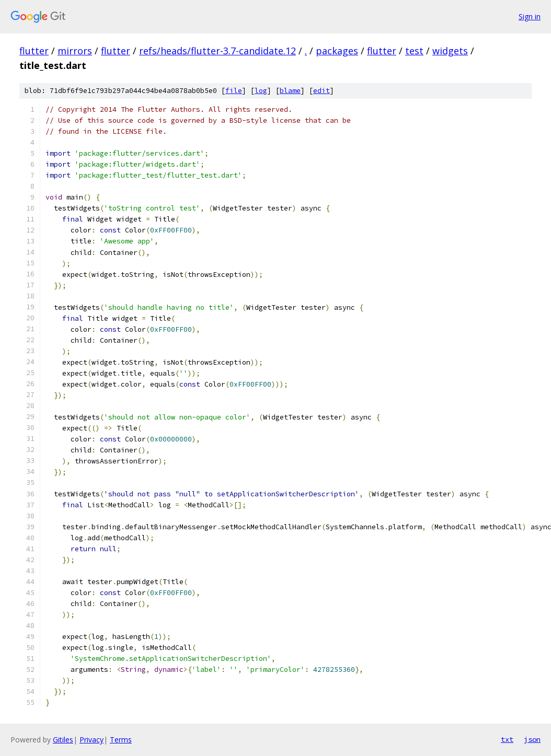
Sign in (530, 16)
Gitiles (63, 740)
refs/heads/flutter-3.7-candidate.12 (217, 51)
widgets (450, 51)
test (414, 51)
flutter (34, 51)
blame (290, 91)
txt (507, 739)
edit (322, 91)
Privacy (91, 740)
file (234, 91)
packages (337, 51)
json (532, 739)
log (261, 91)
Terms (121, 740)
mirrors (75, 51)
